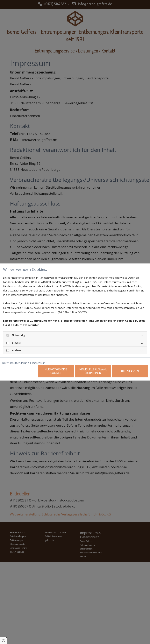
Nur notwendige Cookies (56, 371)
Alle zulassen (130, 371)
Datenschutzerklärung (16, 363)
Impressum (39, 363)
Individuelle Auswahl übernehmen (93, 371)
